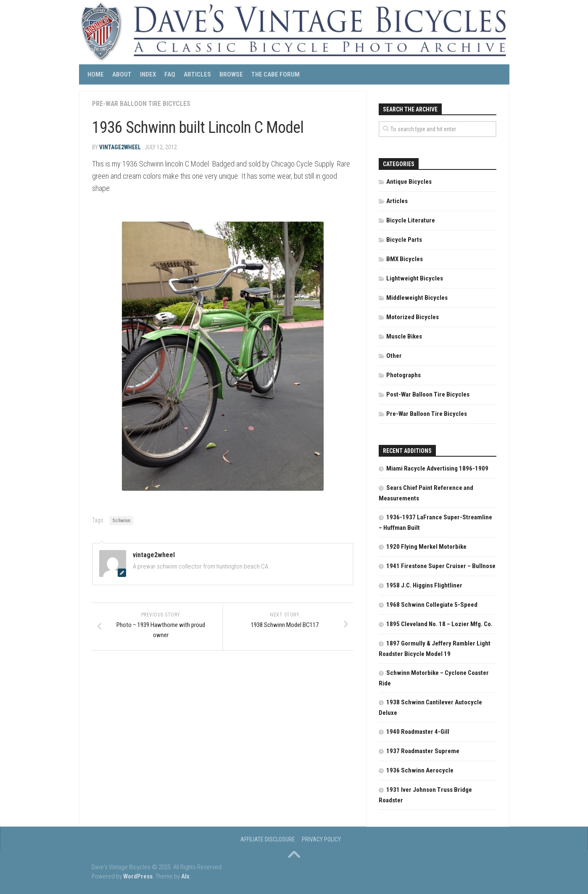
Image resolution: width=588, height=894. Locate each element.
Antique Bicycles (409, 182)
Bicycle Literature (411, 220)
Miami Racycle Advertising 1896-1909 (437, 468)
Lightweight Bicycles (415, 278)
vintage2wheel (120, 147)
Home (96, 74)
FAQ (170, 74)
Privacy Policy (321, 839)
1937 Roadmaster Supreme (423, 751)
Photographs (403, 375)
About (122, 74)
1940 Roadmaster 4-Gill (418, 732)
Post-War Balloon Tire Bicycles (428, 394)
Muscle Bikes (404, 336)
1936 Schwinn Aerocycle (420, 770)
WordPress (138, 876)
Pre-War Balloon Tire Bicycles (142, 104)
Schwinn (121, 521)
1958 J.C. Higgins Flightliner (424, 585)
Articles (197, 74)
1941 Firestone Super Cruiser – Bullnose (441, 566)
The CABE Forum (276, 74)
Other (394, 356)
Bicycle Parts (404, 240)
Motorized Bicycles (413, 317)
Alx (185, 876)
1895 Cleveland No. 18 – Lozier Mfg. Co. (439, 624)
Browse (231, 74)
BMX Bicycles (405, 259)
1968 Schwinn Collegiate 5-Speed (432, 605)
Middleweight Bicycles (417, 298)
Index (148, 74)
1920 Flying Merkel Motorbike (426, 547)
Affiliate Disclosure (268, 839)
